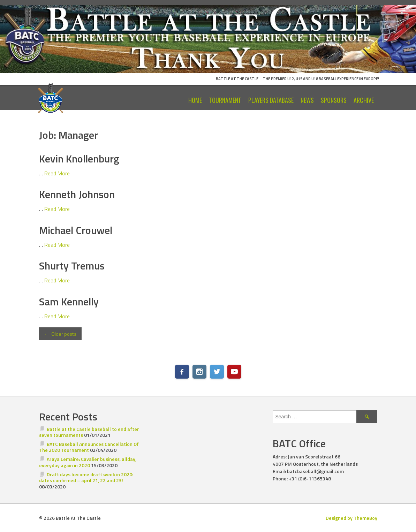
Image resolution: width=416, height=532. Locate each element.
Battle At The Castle (237, 79)
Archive (364, 100)
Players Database (271, 100)
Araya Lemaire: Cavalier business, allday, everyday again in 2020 (88, 462)
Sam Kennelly (69, 302)
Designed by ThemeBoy (351, 518)
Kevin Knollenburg (79, 159)
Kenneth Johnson (77, 194)
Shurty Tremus (72, 266)
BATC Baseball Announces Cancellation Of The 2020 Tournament (89, 447)
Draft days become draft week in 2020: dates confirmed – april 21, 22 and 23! (86, 477)
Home (195, 100)
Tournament (225, 100)
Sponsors (334, 100)
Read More (57, 173)
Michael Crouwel (76, 230)
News (307, 100)
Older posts (60, 334)
